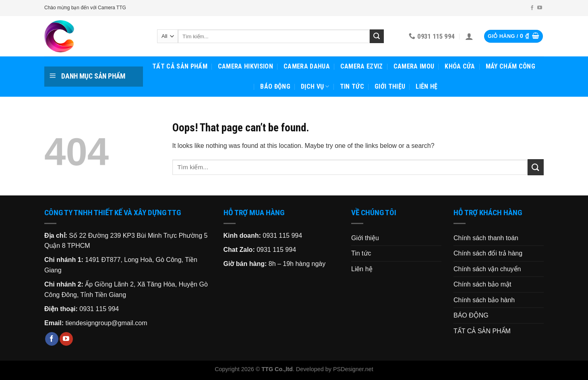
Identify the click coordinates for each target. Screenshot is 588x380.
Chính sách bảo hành (484, 300)
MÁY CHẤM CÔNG (510, 66)
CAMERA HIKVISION (245, 66)
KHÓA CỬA (460, 66)
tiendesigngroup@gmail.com (106, 323)
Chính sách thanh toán (486, 238)
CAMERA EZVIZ (362, 66)
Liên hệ (427, 86)
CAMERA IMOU (414, 66)
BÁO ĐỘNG (275, 86)
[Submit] (377, 36)
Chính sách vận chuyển (487, 269)
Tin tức (352, 86)
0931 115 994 (99, 309)
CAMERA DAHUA (307, 66)
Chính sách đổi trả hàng (488, 253)
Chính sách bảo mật (482, 284)
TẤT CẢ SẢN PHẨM (180, 66)
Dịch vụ (315, 87)
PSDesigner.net (353, 369)
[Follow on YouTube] (540, 8)
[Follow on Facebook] (532, 8)
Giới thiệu (390, 86)
